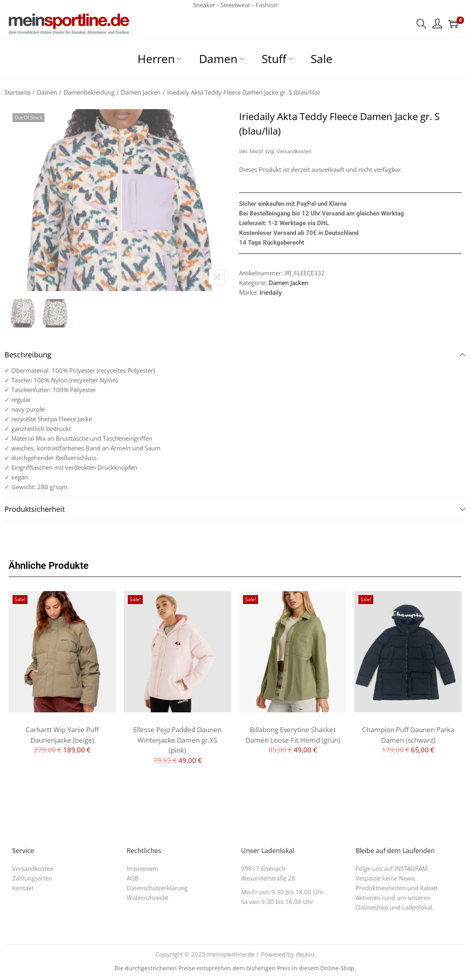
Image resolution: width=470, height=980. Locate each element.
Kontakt (23, 888)
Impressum (142, 868)
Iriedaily (271, 292)
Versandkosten (294, 151)
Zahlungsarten (32, 878)
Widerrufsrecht (147, 898)
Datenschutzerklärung (157, 888)
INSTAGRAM (411, 868)
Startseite (17, 92)
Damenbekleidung (89, 92)
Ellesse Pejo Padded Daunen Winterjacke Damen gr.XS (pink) (177, 740)
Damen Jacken (141, 92)
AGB (133, 878)
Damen (47, 92)
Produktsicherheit (235, 509)
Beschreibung (235, 355)
